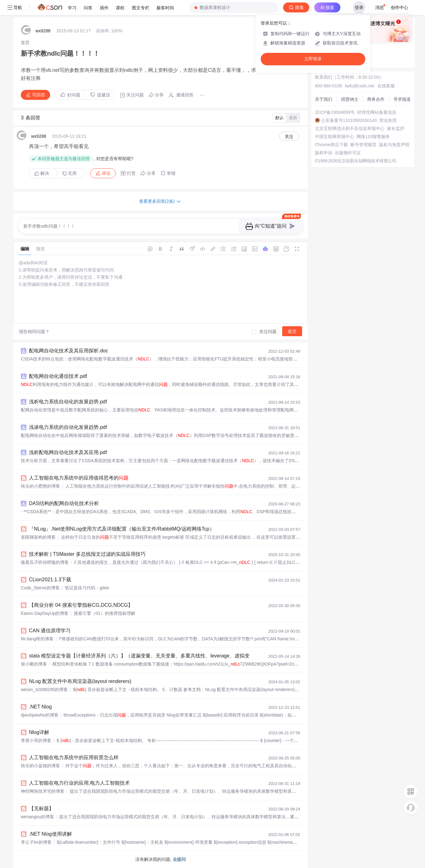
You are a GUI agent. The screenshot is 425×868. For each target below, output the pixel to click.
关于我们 (324, 99)
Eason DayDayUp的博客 (45, 613)
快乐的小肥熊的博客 (40, 486)
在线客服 (386, 86)
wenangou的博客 (37, 817)
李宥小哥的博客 (36, 740)
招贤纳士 (350, 99)
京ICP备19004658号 (335, 112)
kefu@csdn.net (360, 86)
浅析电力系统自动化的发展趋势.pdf (68, 402)
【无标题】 (41, 808)
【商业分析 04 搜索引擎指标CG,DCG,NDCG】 (81, 605)
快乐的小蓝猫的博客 (40, 766)
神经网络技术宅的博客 (43, 791)
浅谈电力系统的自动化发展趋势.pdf (68, 427)
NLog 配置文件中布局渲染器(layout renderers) (80, 681)
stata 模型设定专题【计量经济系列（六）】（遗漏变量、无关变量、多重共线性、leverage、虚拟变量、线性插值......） (161, 656)
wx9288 (43, 31)
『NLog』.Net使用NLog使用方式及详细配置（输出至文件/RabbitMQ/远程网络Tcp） (122, 529)
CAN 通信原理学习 (50, 631)
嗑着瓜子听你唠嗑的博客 (45, 562)
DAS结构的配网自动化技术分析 (64, 503)
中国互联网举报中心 (334, 137)
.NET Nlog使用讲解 (50, 834)
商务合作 (376, 99)
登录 (359, 7)
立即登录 (313, 59)
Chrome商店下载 (331, 145)
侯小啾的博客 (34, 664)
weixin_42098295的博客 (44, 689)
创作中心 (399, 7)
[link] (25, 43)
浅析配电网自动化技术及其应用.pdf (68, 452)
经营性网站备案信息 (377, 112)
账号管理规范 (363, 145)
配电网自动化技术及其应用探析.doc (68, 351)
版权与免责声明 (394, 145)
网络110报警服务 (373, 137)
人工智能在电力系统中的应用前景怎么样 (74, 757)
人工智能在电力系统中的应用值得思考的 (79, 478)
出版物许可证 (348, 153)
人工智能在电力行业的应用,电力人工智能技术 (79, 783)
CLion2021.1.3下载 (50, 580)
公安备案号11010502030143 (349, 120)
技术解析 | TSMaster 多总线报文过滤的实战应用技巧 (87, 554)
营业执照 (388, 120)
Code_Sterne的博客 (40, 588)
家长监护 (396, 128)
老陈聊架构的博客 (38, 537)
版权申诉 (324, 153)
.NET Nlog (40, 707)
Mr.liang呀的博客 (37, 639)
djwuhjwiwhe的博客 (40, 715)
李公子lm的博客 (36, 842)
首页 (25, 43)
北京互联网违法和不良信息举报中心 (350, 128)
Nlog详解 (39, 732)
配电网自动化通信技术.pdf (58, 376)
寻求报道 (402, 99)
